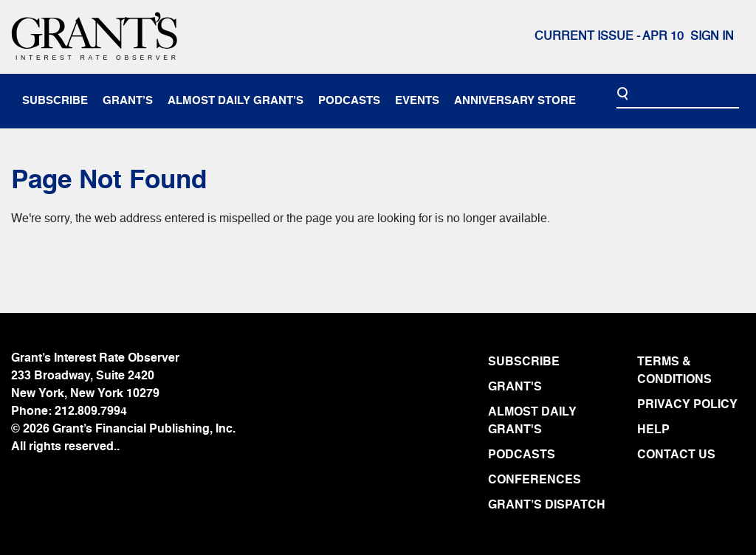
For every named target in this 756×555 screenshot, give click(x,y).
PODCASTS (522, 455)
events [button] (417, 101)
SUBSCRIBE (524, 362)
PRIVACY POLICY (687, 405)
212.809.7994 (91, 412)
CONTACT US (676, 455)
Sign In (712, 37)
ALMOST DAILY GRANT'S (532, 421)
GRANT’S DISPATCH (547, 506)
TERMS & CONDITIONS (674, 371)
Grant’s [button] (128, 101)
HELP (653, 430)
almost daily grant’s (236, 101)
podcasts (349, 101)
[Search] (678, 94)
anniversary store (515, 101)
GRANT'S (515, 387)
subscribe (55, 101)
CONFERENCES (535, 480)
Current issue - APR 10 (609, 37)
